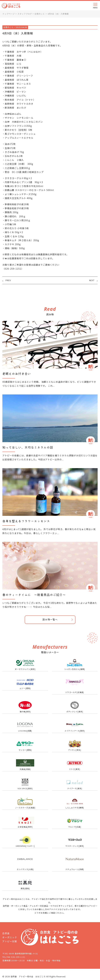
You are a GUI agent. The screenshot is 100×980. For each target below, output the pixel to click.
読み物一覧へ (50, 620)
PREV (8, 280)
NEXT (92, 280)
